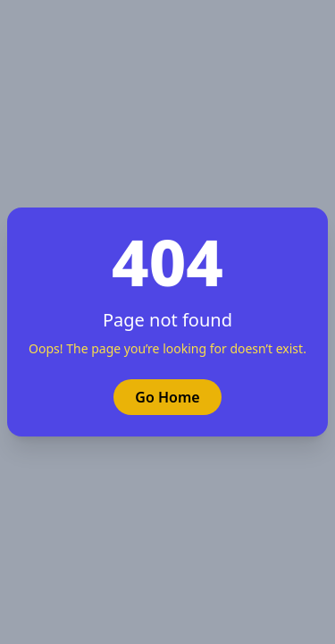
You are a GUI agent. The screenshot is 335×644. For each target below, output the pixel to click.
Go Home (167, 397)
